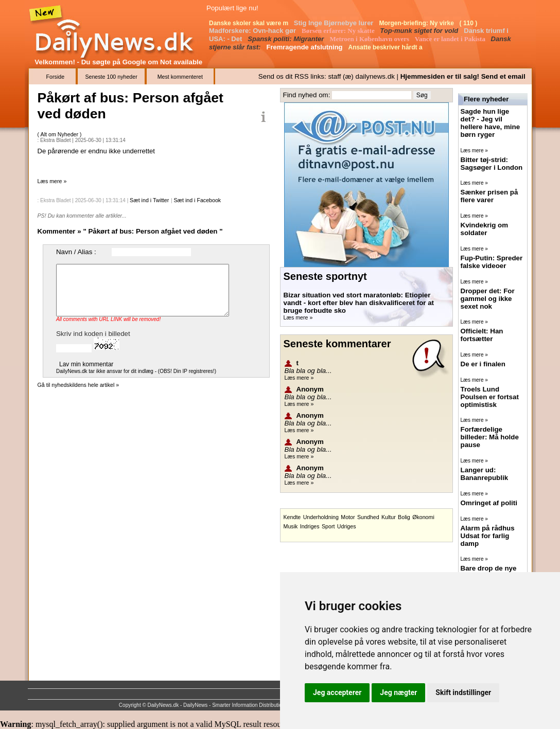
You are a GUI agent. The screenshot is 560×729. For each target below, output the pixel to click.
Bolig (404, 517)
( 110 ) (469, 23)
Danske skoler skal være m (249, 23)
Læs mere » (52, 181)
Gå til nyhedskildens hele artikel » (78, 385)
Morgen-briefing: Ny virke (417, 23)
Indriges (310, 526)
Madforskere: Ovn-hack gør (253, 31)
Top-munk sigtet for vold (420, 31)
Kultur (389, 517)
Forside (56, 77)
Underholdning (321, 517)
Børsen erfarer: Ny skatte (339, 31)
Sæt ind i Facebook (197, 200)
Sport (328, 526)
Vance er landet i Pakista (451, 39)
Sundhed (368, 517)
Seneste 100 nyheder (111, 77)
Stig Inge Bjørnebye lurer (335, 23)
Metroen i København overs (370, 39)
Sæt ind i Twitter (149, 200)
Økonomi (423, 517)
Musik (291, 526)
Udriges (347, 526)
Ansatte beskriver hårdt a (386, 47)
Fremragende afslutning (305, 47)
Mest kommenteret (180, 77)
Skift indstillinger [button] (463, 692)
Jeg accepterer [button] (337, 692)
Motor (348, 517)
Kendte (292, 517)
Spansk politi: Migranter (287, 39)
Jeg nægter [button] (398, 692)
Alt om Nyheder (60, 134)
